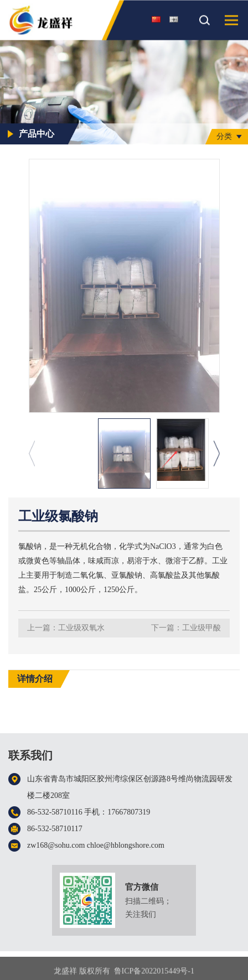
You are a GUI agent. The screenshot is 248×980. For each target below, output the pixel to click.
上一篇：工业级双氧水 (66, 628)
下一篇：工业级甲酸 (186, 628)
